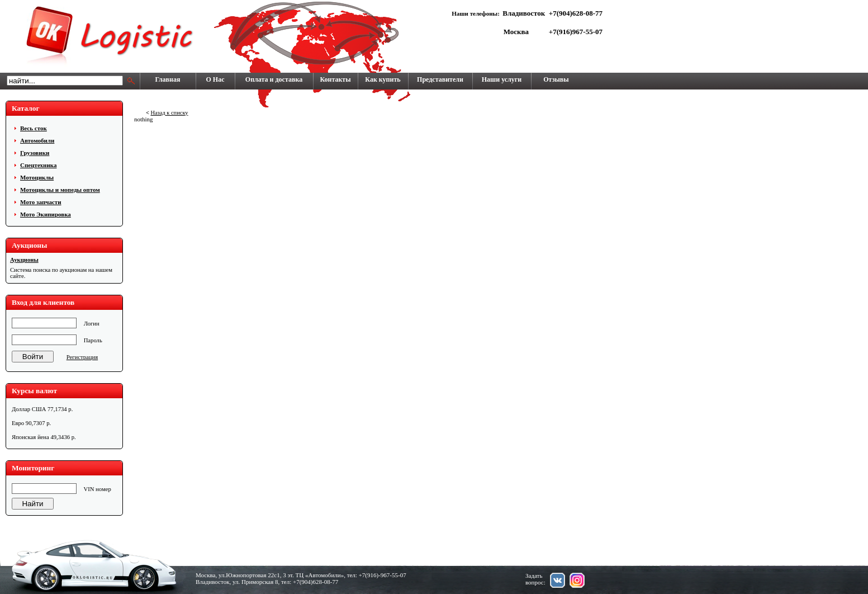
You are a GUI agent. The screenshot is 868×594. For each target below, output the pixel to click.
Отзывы (556, 79)
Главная (168, 79)
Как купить (383, 79)
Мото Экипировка (46, 214)
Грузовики (35, 153)
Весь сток (34, 128)
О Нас (215, 79)
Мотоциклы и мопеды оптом (60, 190)
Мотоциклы (37, 177)
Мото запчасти (41, 202)
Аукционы (24, 260)
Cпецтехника (38, 165)
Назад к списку (169, 113)
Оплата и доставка (274, 79)
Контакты (335, 79)
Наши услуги (502, 79)
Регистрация (82, 357)
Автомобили (37, 140)
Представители (440, 79)
